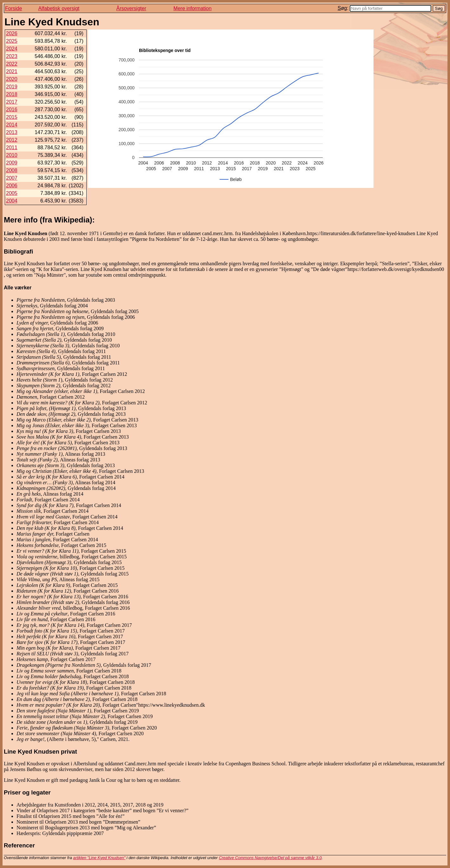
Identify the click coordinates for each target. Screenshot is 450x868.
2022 (12, 64)
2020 (12, 79)
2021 (12, 71)
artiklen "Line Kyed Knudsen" (99, 858)
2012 (12, 140)
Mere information (193, 8)
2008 (12, 170)
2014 (12, 125)
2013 (12, 132)
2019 (12, 87)
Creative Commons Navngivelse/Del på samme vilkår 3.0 (270, 858)
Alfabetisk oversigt (59, 8)
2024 (12, 49)
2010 (12, 155)
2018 (12, 94)
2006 (12, 186)
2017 (12, 102)
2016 (12, 109)
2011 (12, 148)
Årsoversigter (131, 8)
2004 (12, 201)
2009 (12, 163)
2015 (12, 117)
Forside (13, 8)
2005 (12, 193)
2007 (12, 178)
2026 (12, 33)
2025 (12, 41)
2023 (12, 56)
